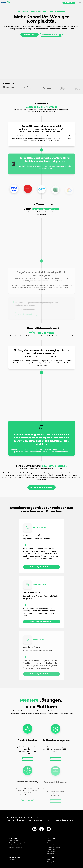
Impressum (56, 820)
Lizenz (29, 820)
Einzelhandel (51, 849)
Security (65, 820)
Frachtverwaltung (15, 841)
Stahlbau (50, 843)
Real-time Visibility (15, 845)
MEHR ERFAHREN (30, 35)
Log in (72, 820)
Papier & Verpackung (54, 847)
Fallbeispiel (50, 862)
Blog (48, 860)
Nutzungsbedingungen (16, 820)
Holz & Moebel (51, 851)
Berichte (50, 864)
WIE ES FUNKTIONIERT (52, 35)
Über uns (12, 860)
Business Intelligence (16, 847)
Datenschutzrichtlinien (41, 820)
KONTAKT (69, 3)
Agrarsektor (51, 854)
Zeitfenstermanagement (17, 843)
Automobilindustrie (53, 845)
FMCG (49, 841)
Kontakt (12, 862)
